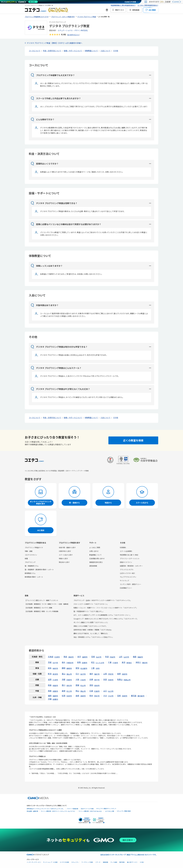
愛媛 (77, 685)
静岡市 (69, 668)
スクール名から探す (66, 555)
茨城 (50, 662)
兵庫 (91, 679)
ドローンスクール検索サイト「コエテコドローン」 (91, 604)
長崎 (77, 696)
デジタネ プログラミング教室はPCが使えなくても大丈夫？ (60, 389)
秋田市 (112, 657)
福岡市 (55, 696)
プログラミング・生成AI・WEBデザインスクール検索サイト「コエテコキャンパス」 (103, 600)
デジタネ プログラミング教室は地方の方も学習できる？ (59, 347)
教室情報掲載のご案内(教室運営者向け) (123, 5)
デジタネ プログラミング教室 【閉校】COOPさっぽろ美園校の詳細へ (55, 43)
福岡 (50, 696)
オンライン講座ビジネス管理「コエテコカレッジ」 (91, 622)
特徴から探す (63, 558)
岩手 (79, 657)
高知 (91, 685)
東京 (124, 662)
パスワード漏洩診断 (72, 809)
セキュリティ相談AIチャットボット (106, 808)
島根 (64, 691)
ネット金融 (114, 862)
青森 (65, 657)
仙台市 (99, 657)
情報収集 (105, 862)
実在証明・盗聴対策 (32, 811)
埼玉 (93, 662)
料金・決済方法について (52, 51)
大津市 (55, 680)
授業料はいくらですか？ (45, 164)
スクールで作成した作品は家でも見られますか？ (56, 98)
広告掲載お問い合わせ (97, 558)
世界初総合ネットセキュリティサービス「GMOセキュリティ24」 (45, 809)
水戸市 (55, 663)
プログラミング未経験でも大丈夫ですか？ (53, 75)
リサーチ (98, 862)
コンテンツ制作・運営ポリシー (131, 584)
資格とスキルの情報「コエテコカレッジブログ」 (90, 626)
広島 (91, 691)
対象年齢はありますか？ (45, 305)
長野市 (125, 674)
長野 (119, 674)
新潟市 (55, 674)
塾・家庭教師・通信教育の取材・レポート (39, 569)
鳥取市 (55, 691)
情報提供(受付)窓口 (96, 562)
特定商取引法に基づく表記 (129, 555)
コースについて (35, 51)
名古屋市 (84, 668)
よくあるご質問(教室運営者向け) (148, 5)
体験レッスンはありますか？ (47, 266)
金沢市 (83, 674)
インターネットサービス (34, 862)
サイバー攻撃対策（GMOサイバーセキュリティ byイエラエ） (58, 811)
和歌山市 (127, 680)
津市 (98, 668)
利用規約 (123, 547)
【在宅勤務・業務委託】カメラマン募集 (39, 608)
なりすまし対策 (110, 811)
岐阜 (50, 668)
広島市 (97, 691)
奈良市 (111, 680)
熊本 (91, 696)
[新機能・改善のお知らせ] (107, 10)
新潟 (50, 674)
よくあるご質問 (95, 547)
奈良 (105, 679)
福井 (91, 674)
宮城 (93, 657)
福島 (135, 657)
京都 (64, 679)
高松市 (69, 685)
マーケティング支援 (87, 862)
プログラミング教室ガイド (34, 547)
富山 (64, 674)
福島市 (140, 657)
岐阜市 (55, 668)
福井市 (97, 674)
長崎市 (83, 696)
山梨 (105, 674)
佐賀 (64, 696)
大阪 (77, 679)
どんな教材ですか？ (43, 119)
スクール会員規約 (126, 551)
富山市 (69, 674)
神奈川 (138, 662)
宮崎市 (125, 696)
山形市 (126, 657)
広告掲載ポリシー (126, 588)
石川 (77, 674)
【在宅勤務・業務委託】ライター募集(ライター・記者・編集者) (47, 604)
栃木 (64, 662)
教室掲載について (95, 555)
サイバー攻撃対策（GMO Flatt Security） (91, 811)
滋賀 (50, 679)
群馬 (79, 662)
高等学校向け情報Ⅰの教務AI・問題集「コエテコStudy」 (93, 630)
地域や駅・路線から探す (67, 547)
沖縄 (50, 699)
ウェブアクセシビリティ (128, 577)
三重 (93, 668)
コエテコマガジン (31, 555)
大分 (105, 696)
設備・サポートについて (73, 51)
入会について (105, 51)
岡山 (77, 691)
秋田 (107, 657)
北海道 (51, 657)
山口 (105, 691)
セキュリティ (75, 862)
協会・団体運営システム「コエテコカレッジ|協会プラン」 (94, 637)
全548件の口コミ (73, 35)
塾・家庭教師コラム (32, 566)
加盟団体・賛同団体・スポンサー (131, 566)
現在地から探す (64, 562)
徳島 (50, 685)
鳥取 (50, 691)
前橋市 (85, 663)
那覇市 (55, 699)
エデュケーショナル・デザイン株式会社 (73, 30)
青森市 (71, 657)
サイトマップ (124, 581)
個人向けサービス (132, 862)
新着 (26, 558)
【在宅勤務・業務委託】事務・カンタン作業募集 (42, 611)
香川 (64, 685)
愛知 (77, 668)
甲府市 (111, 674)
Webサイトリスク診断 (87, 809)
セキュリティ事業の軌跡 (124, 811)
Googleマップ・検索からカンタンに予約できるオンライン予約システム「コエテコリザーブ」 (106, 619)
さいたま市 (100, 663)
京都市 (69, 680)
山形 (121, 657)
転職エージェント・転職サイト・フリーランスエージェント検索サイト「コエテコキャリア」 (106, 608)
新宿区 (129, 663)
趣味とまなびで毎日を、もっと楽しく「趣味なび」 (91, 633)
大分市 (111, 696)
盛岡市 (85, 657)
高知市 (97, 685)
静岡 (64, 668)
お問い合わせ (94, 551)
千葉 (110, 662)
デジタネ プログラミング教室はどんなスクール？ (56, 368)
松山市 (83, 685)
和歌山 (120, 679)
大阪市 (83, 680)
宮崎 (119, 696)
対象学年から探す (65, 551)
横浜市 (145, 663)
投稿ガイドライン (126, 562)
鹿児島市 (141, 696)
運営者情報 (93, 566)
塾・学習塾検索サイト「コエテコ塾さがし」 (89, 611)
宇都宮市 (70, 663)
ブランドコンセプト (127, 569)
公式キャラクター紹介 (127, 573)
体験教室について (91, 51)
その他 (116, 51)
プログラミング (30, 562)
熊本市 (97, 696)
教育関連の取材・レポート (34, 577)
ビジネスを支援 (64, 862)
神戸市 (97, 680)
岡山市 (83, 691)
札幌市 (57, 657)
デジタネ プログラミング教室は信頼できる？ (54, 203)
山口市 (111, 691)
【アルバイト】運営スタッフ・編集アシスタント (42, 600)
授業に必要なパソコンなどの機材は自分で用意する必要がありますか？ (66, 224)
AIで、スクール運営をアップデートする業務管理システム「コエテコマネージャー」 (102, 615)
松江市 (69, 691)
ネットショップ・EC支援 (50, 862)
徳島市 (55, 685)
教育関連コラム (30, 573)
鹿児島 (134, 696)
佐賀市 (69, 696)
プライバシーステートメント (130, 558)
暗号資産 (122, 862)
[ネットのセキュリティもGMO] (20, 2)
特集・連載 (29, 551)
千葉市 (115, 663)
